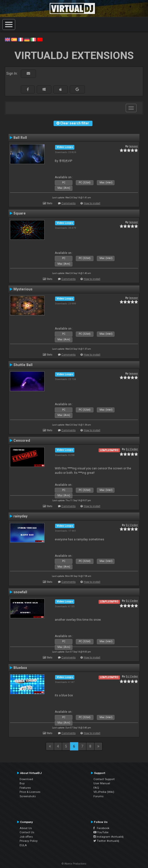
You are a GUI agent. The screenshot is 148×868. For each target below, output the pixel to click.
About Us (26, 828)
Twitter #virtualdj (106, 841)
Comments (68, 203)
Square (20, 213)
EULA (23, 845)
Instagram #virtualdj (108, 837)
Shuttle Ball (23, 365)
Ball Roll (20, 138)
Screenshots (28, 796)
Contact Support (104, 779)
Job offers (26, 837)
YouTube (101, 832)
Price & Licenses (30, 792)
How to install (92, 203)
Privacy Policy (29, 841)
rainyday (20, 516)
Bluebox (20, 668)
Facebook (101, 828)
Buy (22, 783)
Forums (98, 796)
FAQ (96, 788)
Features (25, 788)
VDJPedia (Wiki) (104, 792)
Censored (22, 440)
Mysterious (23, 289)
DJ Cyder (132, 449)
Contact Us (27, 832)
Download (26, 779)
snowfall (20, 592)
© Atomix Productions (74, 864)
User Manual (102, 783)
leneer (134, 146)
